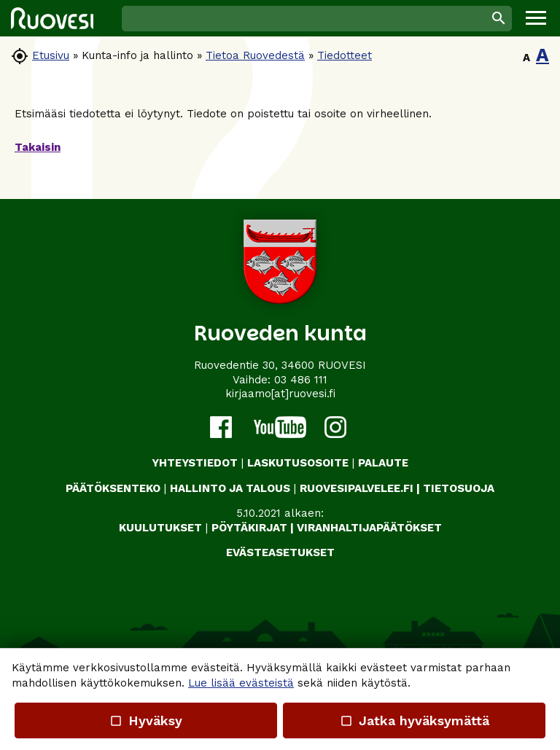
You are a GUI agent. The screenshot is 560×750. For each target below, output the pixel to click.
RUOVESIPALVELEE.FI (357, 488)
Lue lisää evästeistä (241, 683)
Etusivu (51, 55)
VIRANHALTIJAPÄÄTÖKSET (369, 528)
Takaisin (38, 147)
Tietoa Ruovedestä (255, 55)
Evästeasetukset (280, 552)
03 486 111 (301, 380)
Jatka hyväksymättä (414, 720)
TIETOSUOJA (459, 488)
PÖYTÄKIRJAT (249, 528)
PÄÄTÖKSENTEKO (113, 488)
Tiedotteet (345, 55)
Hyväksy (146, 720)
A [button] (526, 58)
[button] (536, 18)
